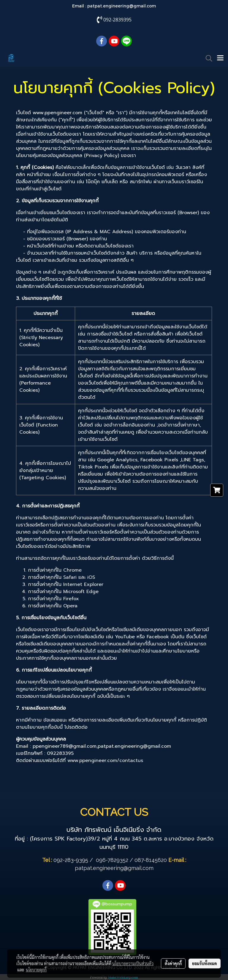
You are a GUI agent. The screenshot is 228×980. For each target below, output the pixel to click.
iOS (91, 577)
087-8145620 (151, 860)
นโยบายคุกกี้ (36, 970)
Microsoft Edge (81, 592)
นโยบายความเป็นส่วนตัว (133, 963)
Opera (70, 606)
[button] (207, 58)
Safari (70, 577)
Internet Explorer (83, 584)
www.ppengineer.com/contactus (105, 761)
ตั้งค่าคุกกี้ (173, 963)
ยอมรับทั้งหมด (205, 963)
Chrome (72, 570)
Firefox (71, 599)
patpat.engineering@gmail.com (122, 6)
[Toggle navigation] (220, 58)
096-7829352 (112, 860)
